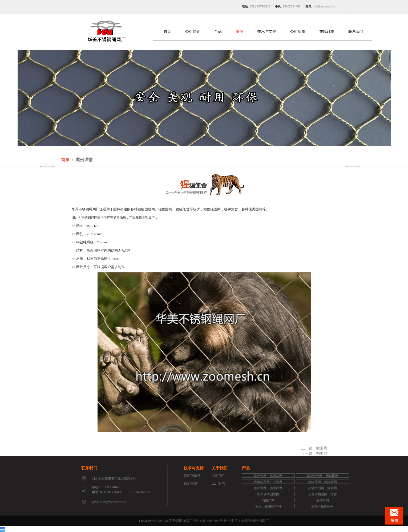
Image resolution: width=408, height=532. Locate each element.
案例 (240, 32)
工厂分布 (219, 483)
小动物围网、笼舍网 (322, 488)
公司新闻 (298, 32)
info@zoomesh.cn (324, 6)
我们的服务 (192, 476)
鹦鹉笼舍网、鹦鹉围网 (322, 476)
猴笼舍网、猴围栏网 (268, 488)
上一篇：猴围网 (314, 448)
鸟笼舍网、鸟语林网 (268, 476)
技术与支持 (267, 32)
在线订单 (327, 32)
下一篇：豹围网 (314, 453)
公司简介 (193, 32)
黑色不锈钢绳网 (322, 506)
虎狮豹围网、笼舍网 (268, 482)
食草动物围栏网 (268, 494)
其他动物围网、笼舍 (322, 494)
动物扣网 (268, 500)
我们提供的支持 (196, 483)
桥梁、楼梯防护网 (268, 506)
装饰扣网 (322, 500)
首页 (167, 32)
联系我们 (356, 32)
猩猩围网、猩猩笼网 (322, 482)
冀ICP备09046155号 (209, 521)
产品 (218, 32)
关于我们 (220, 468)
